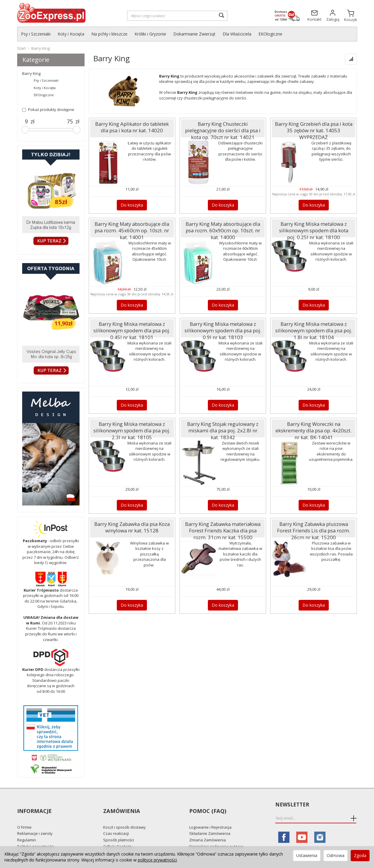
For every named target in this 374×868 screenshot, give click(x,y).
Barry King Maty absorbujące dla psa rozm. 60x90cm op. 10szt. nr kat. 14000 (223, 225)
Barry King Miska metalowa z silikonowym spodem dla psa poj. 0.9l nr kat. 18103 (223, 328)
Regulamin (27, 829)
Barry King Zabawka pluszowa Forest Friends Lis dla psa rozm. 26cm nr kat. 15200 (314, 528)
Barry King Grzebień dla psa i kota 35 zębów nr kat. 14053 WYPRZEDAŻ (314, 125)
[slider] (25, 130)
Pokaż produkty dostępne (48, 109)
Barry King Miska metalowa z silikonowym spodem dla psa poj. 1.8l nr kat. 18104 (314, 328)
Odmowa (336, 855)
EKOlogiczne (270, 34)
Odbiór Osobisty (118, 835)
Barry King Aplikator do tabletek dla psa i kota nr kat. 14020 (132, 125)
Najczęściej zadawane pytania (216, 835)
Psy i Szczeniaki (36, 34)
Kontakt (24, 842)
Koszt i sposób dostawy (124, 816)
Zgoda (360, 855)
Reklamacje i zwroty (35, 823)
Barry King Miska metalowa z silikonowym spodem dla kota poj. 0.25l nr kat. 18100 (314, 228)
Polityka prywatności (35, 835)
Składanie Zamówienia (210, 823)
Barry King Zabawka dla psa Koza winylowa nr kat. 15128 (132, 525)
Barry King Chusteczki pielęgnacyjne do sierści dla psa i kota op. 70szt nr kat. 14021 (223, 128)
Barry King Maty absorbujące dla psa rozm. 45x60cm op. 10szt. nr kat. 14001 (132, 225)
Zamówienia (121, 805)
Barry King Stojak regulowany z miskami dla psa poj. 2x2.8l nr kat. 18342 (223, 425)
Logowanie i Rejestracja (210, 816)
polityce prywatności (157, 860)
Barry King (31, 73)
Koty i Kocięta (71, 34)
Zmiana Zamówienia (208, 829)
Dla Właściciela (237, 34)
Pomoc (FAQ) (207, 805)
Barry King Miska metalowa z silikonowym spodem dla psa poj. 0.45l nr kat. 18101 (132, 328)
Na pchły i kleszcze (109, 34)
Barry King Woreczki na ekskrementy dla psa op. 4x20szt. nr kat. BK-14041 (314, 425)
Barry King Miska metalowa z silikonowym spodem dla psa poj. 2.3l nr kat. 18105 (132, 428)
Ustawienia (307, 855)
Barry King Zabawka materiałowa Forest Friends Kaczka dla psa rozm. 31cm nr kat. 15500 (223, 528)
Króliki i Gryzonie (150, 34)
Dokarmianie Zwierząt (194, 34)
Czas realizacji (116, 823)
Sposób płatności (119, 829)
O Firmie (24, 816)
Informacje (34, 805)
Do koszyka (132, 204)
